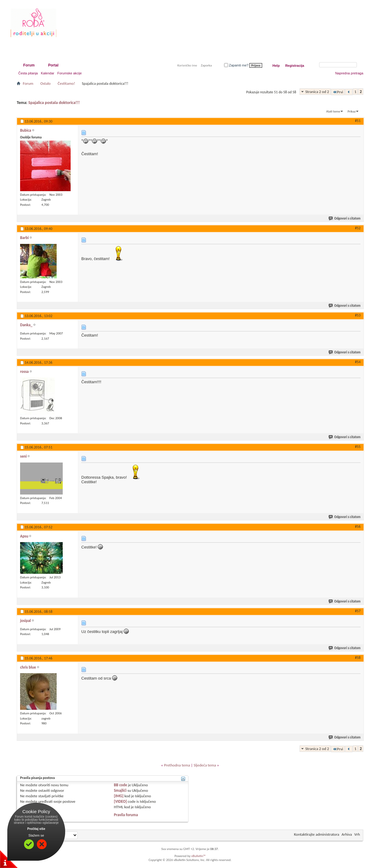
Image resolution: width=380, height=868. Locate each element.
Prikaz (352, 111)
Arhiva (347, 834)
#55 (358, 447)
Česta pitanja (28, 73)
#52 (358, 228)
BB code (120, 785)
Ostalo (45, 83)
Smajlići (120, 790)
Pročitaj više (36, 829)
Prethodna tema (177, 765)
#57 (358, 611)
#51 (358, 121)
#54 (358, 362)
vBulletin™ (198, 856)
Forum (29, 65)
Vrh (357, 834)
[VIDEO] (120, 801)
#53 (358, 315)
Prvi (338, 92)
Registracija (295, 66)
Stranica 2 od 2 (317, 92)
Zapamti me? (236, 65)
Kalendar (47, 73)
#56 (358, 527)
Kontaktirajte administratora (317, 834)
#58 (358, 658)
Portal (53, 65)
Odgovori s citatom (345, 218)
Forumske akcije (69, 73)
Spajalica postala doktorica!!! (54, 103)
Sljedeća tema (205, 765)
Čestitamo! (66, 83)
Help (276, 66)
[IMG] (119, 796)
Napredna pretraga (349, 73)
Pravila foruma (126, 815)
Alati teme (333, 111)
